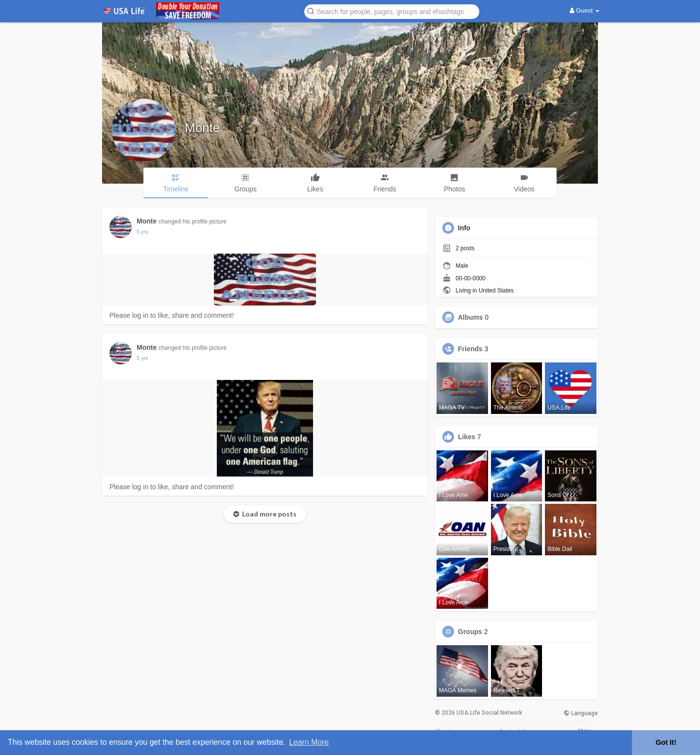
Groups (470, 632)
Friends (470, 349)
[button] (392, 11)
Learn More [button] (309, 742)
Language (581, 713)
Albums (470, 317)
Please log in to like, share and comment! (172, 315)
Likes (467, 437)
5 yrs (142, 232)
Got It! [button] (666, 742)
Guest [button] (585, 10)
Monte (202, 128)
